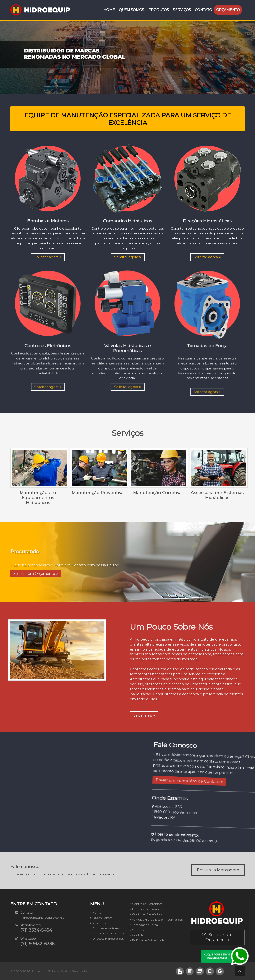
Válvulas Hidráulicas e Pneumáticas (157, 919)
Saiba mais (144, 715)
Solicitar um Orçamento (36, 574)
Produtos (159, 10)
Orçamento (228, 10)
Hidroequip (38, 971)
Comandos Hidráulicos (108, 933)
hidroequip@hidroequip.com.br (43, 917)
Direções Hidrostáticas (108, 939)
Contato (203, 10)
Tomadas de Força (145, 925)
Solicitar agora (48, 257)
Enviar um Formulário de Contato (189, 782)
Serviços (182, 10)
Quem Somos (131, 10)
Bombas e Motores (106, 928)
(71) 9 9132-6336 (37, 944)
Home (109, 10)
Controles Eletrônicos (147, 904)
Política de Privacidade (148, 940)
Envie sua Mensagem (218, 870)
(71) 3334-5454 (36, 930)
